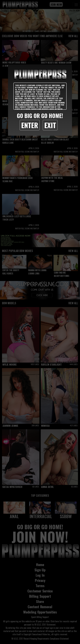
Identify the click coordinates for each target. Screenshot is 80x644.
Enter (30, 125)
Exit (50, 125)
